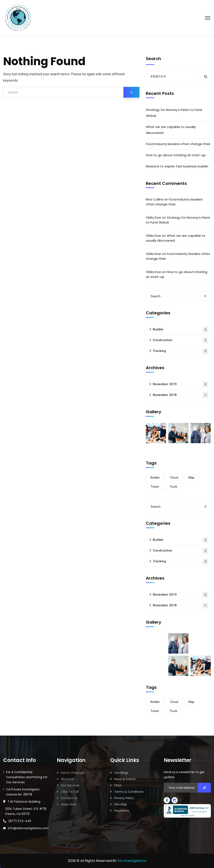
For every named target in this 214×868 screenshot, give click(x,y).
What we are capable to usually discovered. (171, 130)
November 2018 (181, 395)
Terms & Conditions (129, 792)
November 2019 (181, 384)
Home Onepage (73, 773)
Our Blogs (121, 773)
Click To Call (70, 792)
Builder (181, 330)
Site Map (121, 804)
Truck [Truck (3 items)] (173, 487)
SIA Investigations (132, 861)
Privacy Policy (124, 798)
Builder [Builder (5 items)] (155, 478)
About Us (67, 779)
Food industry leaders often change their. (178, 144)
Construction (181, 340)
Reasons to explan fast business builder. (177, 166)
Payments (122, 811)
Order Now (68, 804)
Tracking (181, 351)
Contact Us (69, 798)
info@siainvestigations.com (28, 828)
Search (153, 59)
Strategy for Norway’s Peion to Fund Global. (174, 113)
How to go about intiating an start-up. (176, 155)
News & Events (125, 779)
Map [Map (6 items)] (191, 478)
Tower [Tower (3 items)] (155, 487)
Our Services (70, 785)
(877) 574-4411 (20, 821)
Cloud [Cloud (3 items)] (174, 478)
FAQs (118, 785)
